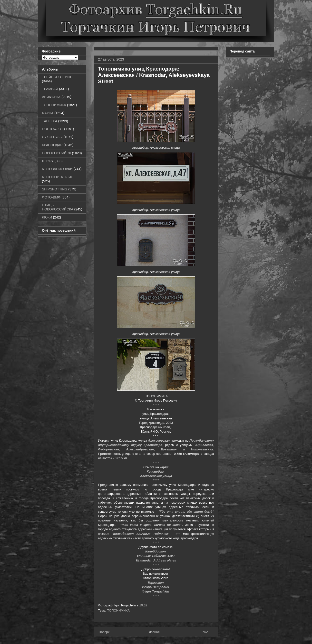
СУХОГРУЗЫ (52, 137)
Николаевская (202, 449)
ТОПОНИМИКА (118, 610)
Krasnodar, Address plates (156, 560)
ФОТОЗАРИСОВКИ (57, 169)
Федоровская (108, 449)
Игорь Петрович (156, 587)
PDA (205, 632)
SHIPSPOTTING (55, 189)
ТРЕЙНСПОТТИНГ (57, 77)
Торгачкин (156, 583)
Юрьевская (204, 445)
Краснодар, (156, 472)
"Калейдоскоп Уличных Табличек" (141, 534)
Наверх (104, 632)
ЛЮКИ (47, 217)
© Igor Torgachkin (156, 591)
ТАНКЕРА (50, 121)
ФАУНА (48, 113)
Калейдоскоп (156, 551)
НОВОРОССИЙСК (56, 153)
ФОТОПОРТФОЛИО (58, 177)
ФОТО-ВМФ (51, 197)
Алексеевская (159, 441)
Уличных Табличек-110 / (156, 556)
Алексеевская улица (156, 476)
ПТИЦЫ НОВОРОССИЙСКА (58, 207)
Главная (153, 632)
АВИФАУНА (51, 97)
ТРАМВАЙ (50, 89)
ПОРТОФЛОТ (53, 129)
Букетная (169, 449)
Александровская (140, 449)
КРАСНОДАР (52, 145)
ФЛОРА (48, 161)
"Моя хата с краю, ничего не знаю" (151, 525)
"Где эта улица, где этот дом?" (186, 512)
